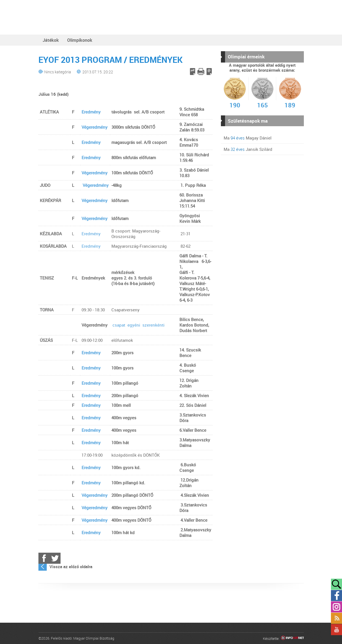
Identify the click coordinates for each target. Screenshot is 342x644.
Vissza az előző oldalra (71, 567)
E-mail (209, 72)
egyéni (134, 325)
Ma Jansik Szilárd (248, 149)
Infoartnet (292, 639)
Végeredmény (95, 127)
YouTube (336, 630)
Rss (336, 618)
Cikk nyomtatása (201, 72)
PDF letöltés (193, 72)
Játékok (51, 40)
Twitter (55, 558)
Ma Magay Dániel (248, 138)
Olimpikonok (80, 40)
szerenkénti (153, 325)
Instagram (336, 607)
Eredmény (91, 112)
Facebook (44, 558)
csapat (119, 325)
